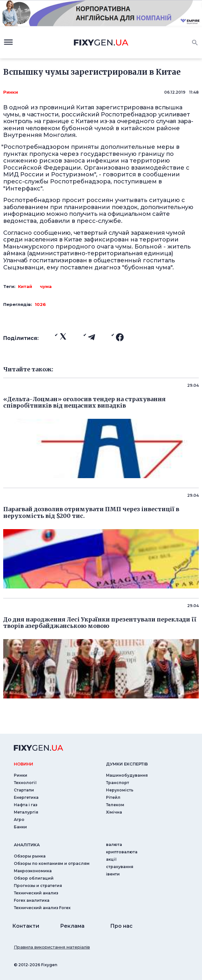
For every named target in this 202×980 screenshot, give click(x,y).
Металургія (26, 812)
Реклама (72, 926)
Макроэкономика (33, 871)
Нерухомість (120, 790)
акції (111, 859)
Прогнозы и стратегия (38, 886)
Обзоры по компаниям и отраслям (52, 863)
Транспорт (118, 783)
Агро (19, 819)
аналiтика (27, 845)
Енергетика (26, 797)
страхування (120, 867)
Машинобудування (127, 775)
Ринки (11, 92)
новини (23, 764)
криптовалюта (122, 852)
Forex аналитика (32, 900)
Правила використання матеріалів (52, 947)
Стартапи (24, 790)
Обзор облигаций (34, 878)
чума (46, 286)
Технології (25, 783)
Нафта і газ (26, 805)
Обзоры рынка (30, 856)
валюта (114, 845)
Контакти (26, 926)
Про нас (121, 926)
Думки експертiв (127, 764)
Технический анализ (36, 893)
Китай (25, 286)
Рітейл (113, 797)
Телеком (115, 805)
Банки (20, 827)
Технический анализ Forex (42, 908)
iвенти (113, 874)
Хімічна (114, 812)
